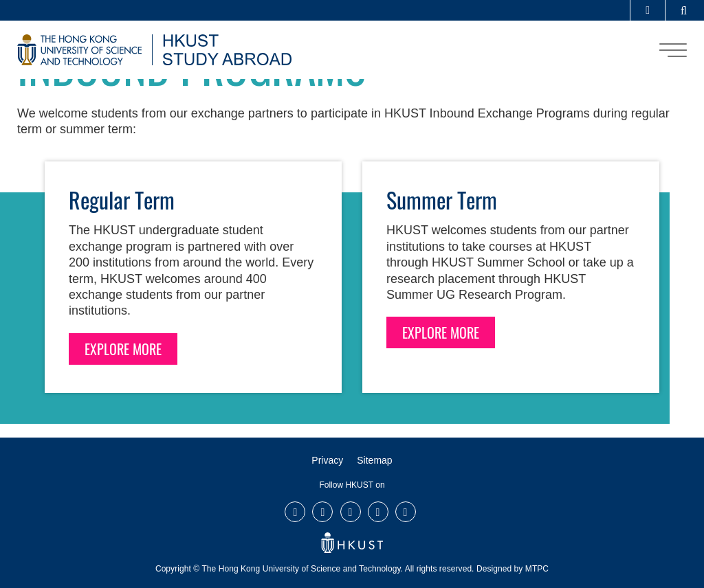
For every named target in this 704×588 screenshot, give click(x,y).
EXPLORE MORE (123, 349)
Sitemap (374, 460)
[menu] (673, 50)
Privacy (327, 460)
